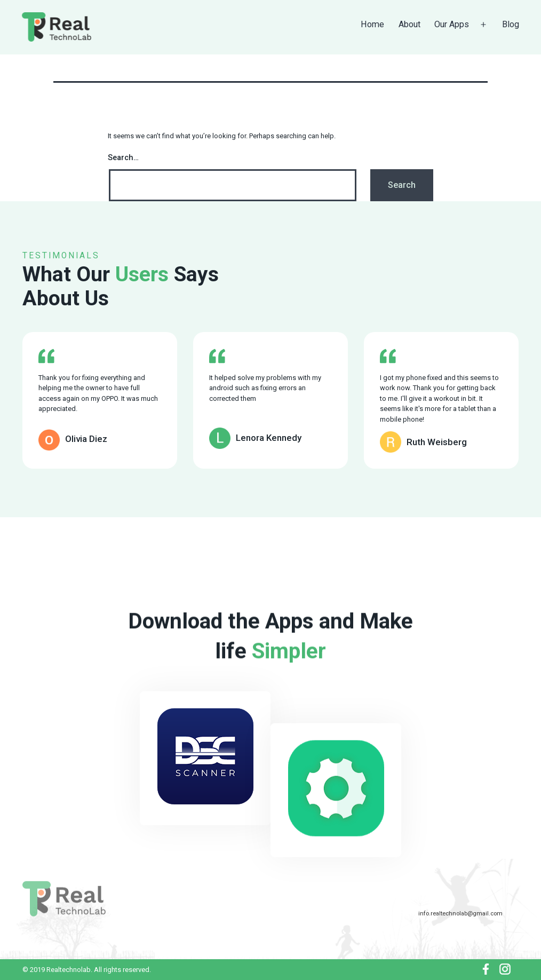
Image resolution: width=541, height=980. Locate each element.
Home (372, 24)
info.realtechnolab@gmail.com (460, 913)
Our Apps (452, 24)
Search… (123, 157)
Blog (511, 24)
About (409, 24)
